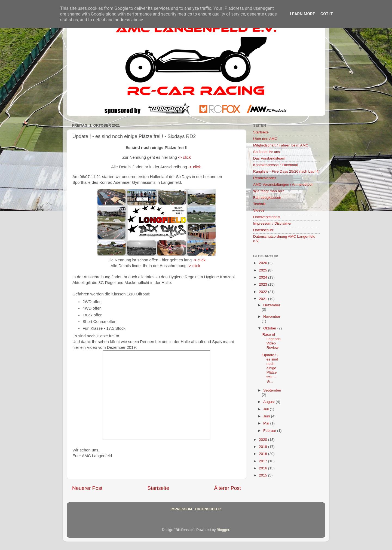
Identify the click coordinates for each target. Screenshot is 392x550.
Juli (267, 409)
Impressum (181, 509)
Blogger (223, 530)
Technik (259, 204)
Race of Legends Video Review (272, 341)
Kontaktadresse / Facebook (275, 165)
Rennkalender (265, 178)
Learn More (302, 14)
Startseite (158, 488)
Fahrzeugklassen (267, 198)
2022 (264, 292)
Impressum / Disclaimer (272, 223)
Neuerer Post (87, 488)
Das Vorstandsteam (269, 158)
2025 (264, 270)
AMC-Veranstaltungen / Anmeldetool (283, 184)
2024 (264, 277)
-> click (184, 157)
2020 (264, 440)
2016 (264, 468)
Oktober (270, 328)
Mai (267, 423)
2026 (264, 263)
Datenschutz (263, 230)
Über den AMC (265, 139)
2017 (264, 461)
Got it (327, 14)
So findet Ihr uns (267, 152)
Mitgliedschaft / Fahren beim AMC (281, 145)
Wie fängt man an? (269, 191)
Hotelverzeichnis (267, 217)
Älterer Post (227, 488)
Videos (259, 210)
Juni (267, 416)
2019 (264, 447)
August (269, 402)
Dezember (272, 305)
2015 (264, 475)
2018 (264, 454)
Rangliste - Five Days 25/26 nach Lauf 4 (286, 171)
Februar (270, 431)
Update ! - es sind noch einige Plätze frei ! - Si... (270, 368)
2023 (264, 284)
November (272, 317)
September (272, 390)
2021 (264, 299)
